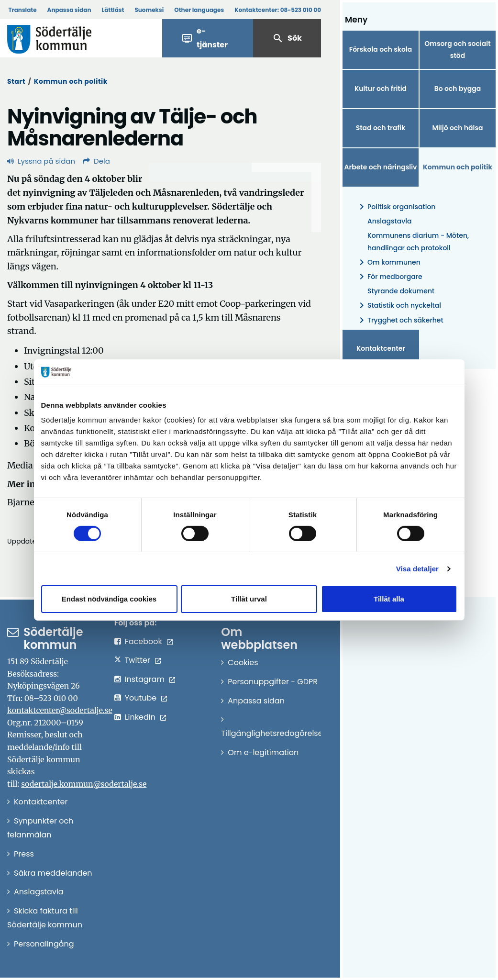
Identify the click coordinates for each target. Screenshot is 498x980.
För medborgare (389, 277)
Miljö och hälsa (457, 128)
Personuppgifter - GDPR (273, 682)
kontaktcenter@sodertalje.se (60, 710)
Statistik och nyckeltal (398, 306)
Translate (22, 10)
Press (24, 854)
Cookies (243, 663)
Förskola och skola (381, 49)
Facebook (144, 641)
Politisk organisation (396, 207)
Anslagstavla (389, 221)
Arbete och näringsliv (381, 167)
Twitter (138, 660)
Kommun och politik (71, 81)
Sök (287, 38)
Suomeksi (149, 10)
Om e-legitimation (263, 752)
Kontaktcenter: (278, 10)
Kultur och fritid (381, 89)
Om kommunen (388, 262)
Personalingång (44, 944)
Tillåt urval (249, 599)
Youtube (141, 698)
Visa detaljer (417, 569)
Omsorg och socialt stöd (457, 50)
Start (16, 81)
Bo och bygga (458, 89)
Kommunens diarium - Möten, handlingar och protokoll (418, 241)
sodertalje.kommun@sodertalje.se (84, 784)
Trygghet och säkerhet (400, 320)
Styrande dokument (401, 291)
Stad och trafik (381, 128)
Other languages (199, 10)
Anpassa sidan (69, 10)
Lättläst (113, 10)
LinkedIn (140, 717)
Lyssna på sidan (41, 161)
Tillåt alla (389, 599)
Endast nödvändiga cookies (109, 599)
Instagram (145, 679)
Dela (96, 161)
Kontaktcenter (381, 348)
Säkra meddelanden (53, 873)
